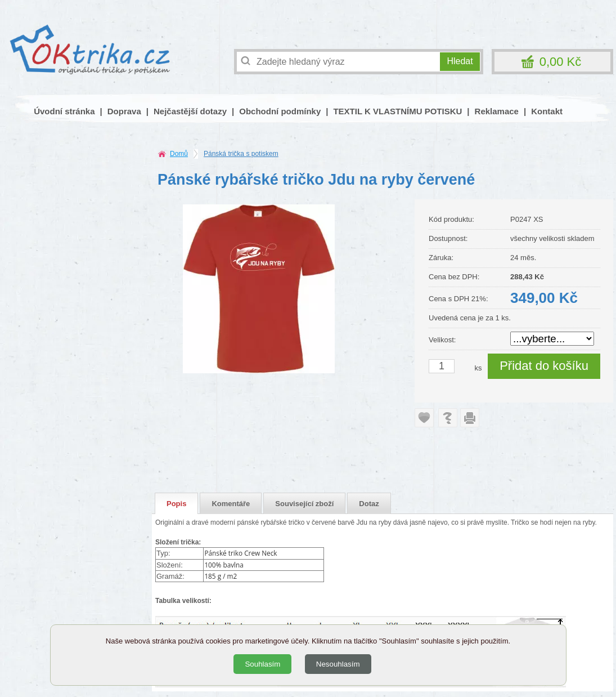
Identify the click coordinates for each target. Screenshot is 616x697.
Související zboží (304, 504)
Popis (176, 504)
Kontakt (547, 111)
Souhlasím (262, 664)
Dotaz (369, 504)
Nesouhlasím (338, 664)
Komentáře (231, 504)
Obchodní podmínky (280, 111)
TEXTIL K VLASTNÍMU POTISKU (397, 111)
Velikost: (442, 340)
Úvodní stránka (64, 111)
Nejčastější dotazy (190, 111)
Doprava (124, 111)
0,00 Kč (561, 62)
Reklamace (497, 111)
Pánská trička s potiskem (241, 154)
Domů (179, 154)
